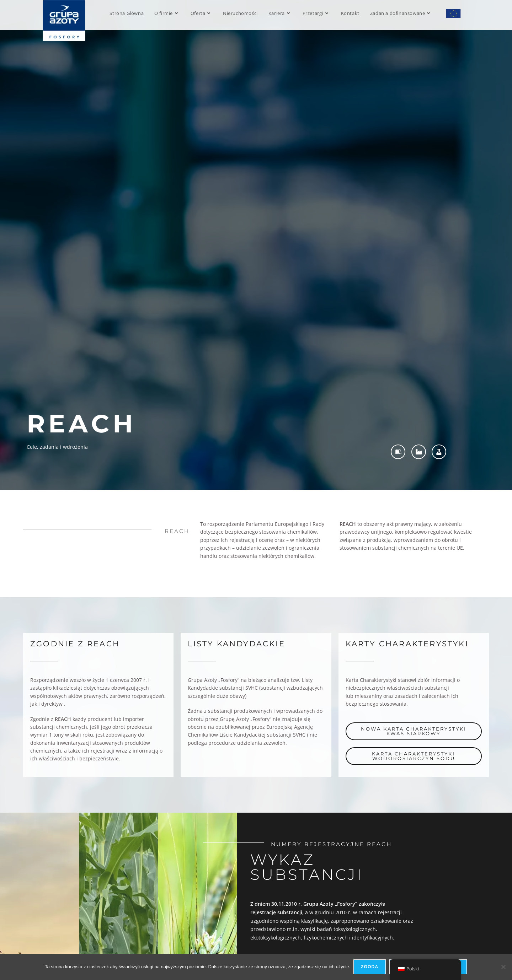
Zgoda (370, 967)
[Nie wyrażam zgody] (503, 967)
